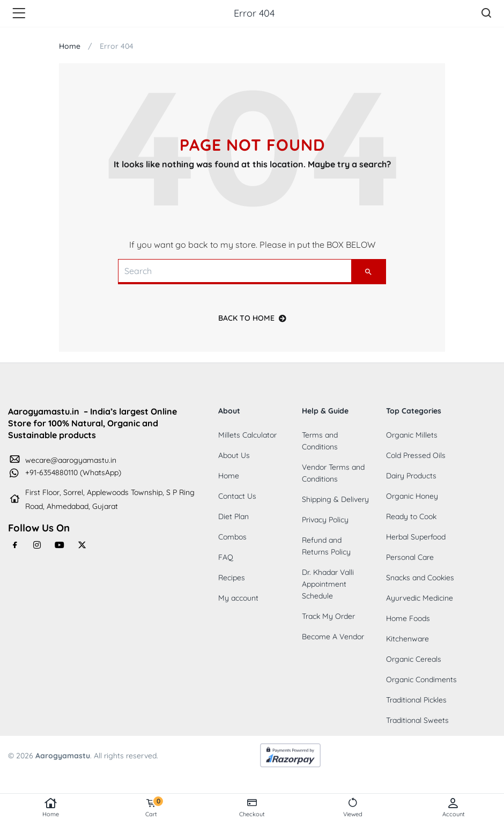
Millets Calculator (247, 435)
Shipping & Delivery (335, 499)
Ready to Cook (411, 516)
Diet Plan (234, 516)
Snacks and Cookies (420, 578)
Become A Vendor (333, 637)
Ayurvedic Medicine (420, 598)
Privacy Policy (325, 520)
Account (454, 808)
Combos (232, 537)
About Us (234, 455)
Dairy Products (411, 476)
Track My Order (328, 616)
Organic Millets (412, 435)
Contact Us (237, 496)
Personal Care (410, 557)
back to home (252, 318)
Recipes (232, 578)
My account (238, 598)
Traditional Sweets (417, 720)
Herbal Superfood (416, 537)
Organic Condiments (421, 679)
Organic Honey (412, 496)
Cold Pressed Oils (416, 455)
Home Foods (408, 618)
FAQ (226, 557)
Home (50, 808)
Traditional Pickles (416, 700)
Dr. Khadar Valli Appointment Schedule (328, 584)
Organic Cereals (414, 659)
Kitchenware (407, 639)
